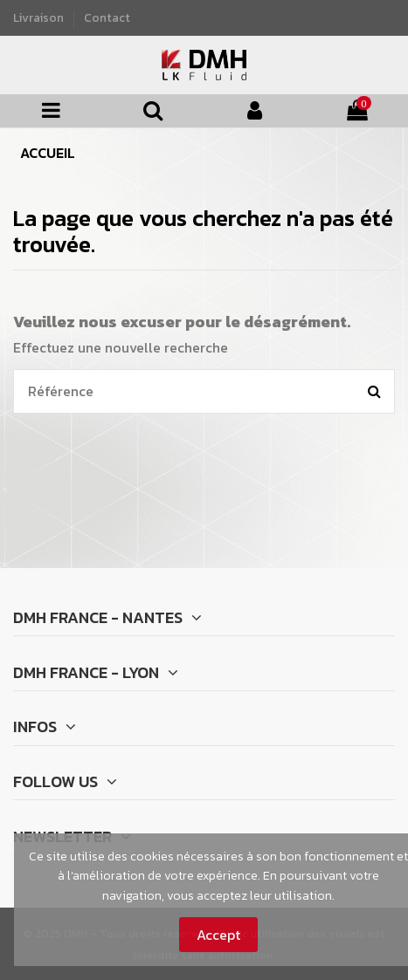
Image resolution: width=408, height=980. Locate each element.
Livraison (40, 17)
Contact (107, 17)
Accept (218, 935)
